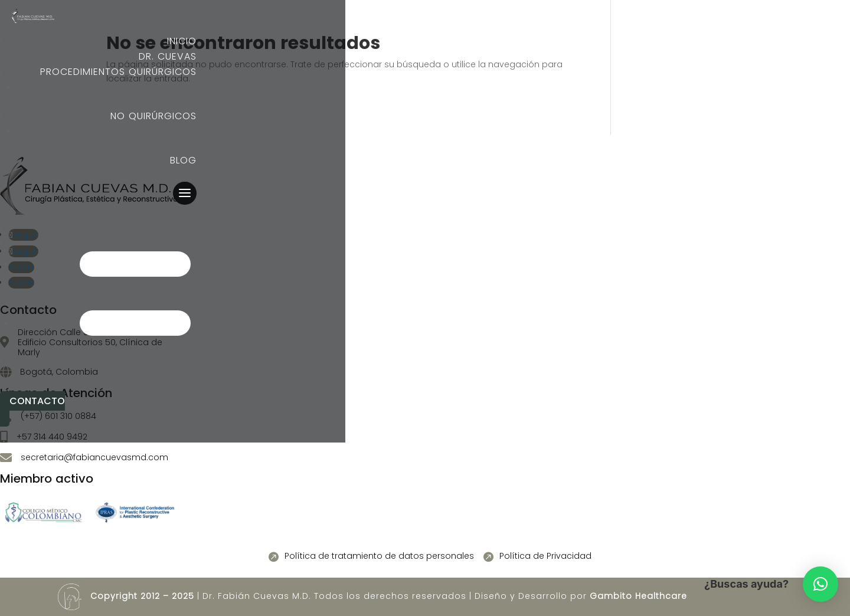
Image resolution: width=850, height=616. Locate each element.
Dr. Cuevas (168, 227)
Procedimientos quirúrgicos (118, 243)
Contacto (37, 401)
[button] (820, 584)
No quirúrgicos (153, 302)
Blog (183, 361)
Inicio (182, 212)
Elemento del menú (104, 87)
